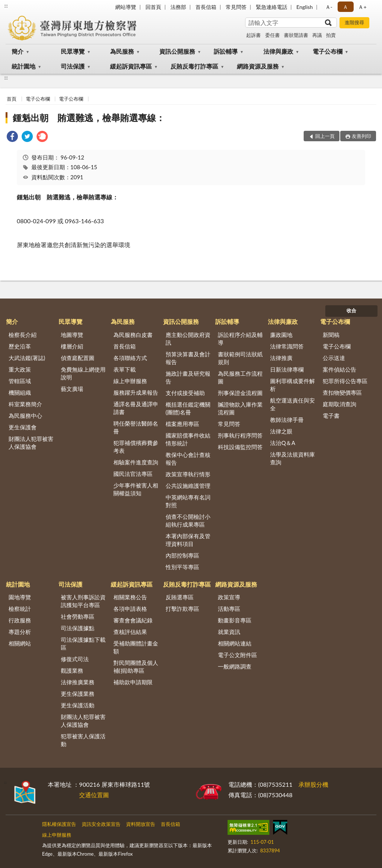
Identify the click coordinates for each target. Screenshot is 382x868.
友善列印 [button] (361, 136)
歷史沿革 (20, 346)
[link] (12, 137)
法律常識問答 (287, 346)
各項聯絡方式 (130, 358)
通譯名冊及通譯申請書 (136, 408)
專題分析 (20, 632)
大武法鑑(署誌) (27, 358)
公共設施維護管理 (188, 486)
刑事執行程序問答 (240, 435)
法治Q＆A (283, 443)
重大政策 (20, 369)
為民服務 (122, 51)
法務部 (178, 7)
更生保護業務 (78, 694)
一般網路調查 (235, 666)
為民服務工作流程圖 (240, 377)
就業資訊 (229, 632)
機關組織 (20, 392)
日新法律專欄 (287, 369)
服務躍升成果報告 (136, 392)
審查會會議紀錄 (133, 620)
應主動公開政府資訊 (188, 339)
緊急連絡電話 (272, 7)
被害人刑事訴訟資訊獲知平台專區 (83, 601)
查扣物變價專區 (342, 392)
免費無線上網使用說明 (83, 373)
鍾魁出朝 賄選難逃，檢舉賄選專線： (89, 118)
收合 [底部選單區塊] (351, 310)
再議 (317, 35)
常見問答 (236, 7)
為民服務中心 (25, 416)
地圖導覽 (72, 335)
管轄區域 (20, 381)
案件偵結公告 (339, 369)
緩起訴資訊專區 (131, 66)
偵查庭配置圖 (78, 358)
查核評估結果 (130, 632)
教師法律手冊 (287, 420)
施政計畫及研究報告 (188, 377)
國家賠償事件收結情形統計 (188, 439)
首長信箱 (206, 7)
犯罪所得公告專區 (345, 381)
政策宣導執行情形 (188, 474)
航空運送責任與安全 (292, 404)
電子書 (331, 416)
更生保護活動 (78, 705)
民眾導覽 (73, 51)
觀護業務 (72, 670)
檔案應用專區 (182, 424)
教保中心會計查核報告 (188, 459)
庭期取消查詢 (339, 404)
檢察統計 (20, 609)
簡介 (18, 51)
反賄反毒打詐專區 (194, 66)
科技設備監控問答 (240, 447)
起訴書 (253, 35)
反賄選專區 (180, 597)
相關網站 (20, 643)
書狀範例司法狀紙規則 (240, 358)
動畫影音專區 (235, 620)
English (305, 7)
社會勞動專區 (78, 616)
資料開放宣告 (141, 824)
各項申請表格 (130, 609)
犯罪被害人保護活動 (83, 740)
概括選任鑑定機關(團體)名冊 (188, 408)
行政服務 (20, 620)
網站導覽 (126, 7)
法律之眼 (281, 431)
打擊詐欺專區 (182, 609)
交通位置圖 (94, 795)
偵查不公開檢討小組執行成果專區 (188, 520)
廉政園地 (281, 335)
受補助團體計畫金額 (136, 647)
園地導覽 (20, 597)
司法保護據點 (78, 628)
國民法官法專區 (133, 474)
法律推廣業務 (78, 682)
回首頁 (153, 7)
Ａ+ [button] (362, 7)
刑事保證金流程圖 (240, 393)
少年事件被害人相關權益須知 (136, 489)
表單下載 (125, 369)
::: (6, 6)
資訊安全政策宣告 (101, 824)
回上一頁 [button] (325, 136)
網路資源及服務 (258, 66)
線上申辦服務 (130, 381)
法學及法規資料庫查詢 (292, 458)
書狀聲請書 (296, 35)
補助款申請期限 (133, 682)
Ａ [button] (345, 7)
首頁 (12, 99)
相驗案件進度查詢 (136, 462)
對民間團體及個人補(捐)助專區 (136, 667)
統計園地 (24, 66)
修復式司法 (75, 659)
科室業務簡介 (25, 404)
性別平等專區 (182, 567)
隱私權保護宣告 (59, 824)
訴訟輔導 (226, 51)
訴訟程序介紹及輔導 (240, 339)
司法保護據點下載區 (83, 643)
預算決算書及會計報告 (188, 358)
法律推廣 (281, 358)
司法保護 (73, 66)
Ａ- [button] (329, 7)
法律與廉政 (278, 51)
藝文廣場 (72, 389)
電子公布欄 (328, 51)
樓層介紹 (72, 346)
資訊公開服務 (177, 51)
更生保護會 (23, 427)
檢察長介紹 (23, 335)
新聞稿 (331, 335)
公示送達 (334, 358)
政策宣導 (229, 597)
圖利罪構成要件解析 (292, 385)
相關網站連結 (235, 643)
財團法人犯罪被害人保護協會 (31, 443)
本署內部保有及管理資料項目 (188, 540)
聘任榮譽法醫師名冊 (136, 427)
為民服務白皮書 (133, 335)
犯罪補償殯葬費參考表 (136, 447)
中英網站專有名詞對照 (188, 501)
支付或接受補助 (185, 393)
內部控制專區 (182, 555)
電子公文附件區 (237, 655)
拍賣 (331, 35)
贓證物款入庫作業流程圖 (240, 408)
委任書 (273, 35)
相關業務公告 (130, 597)
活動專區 (229, 609)
